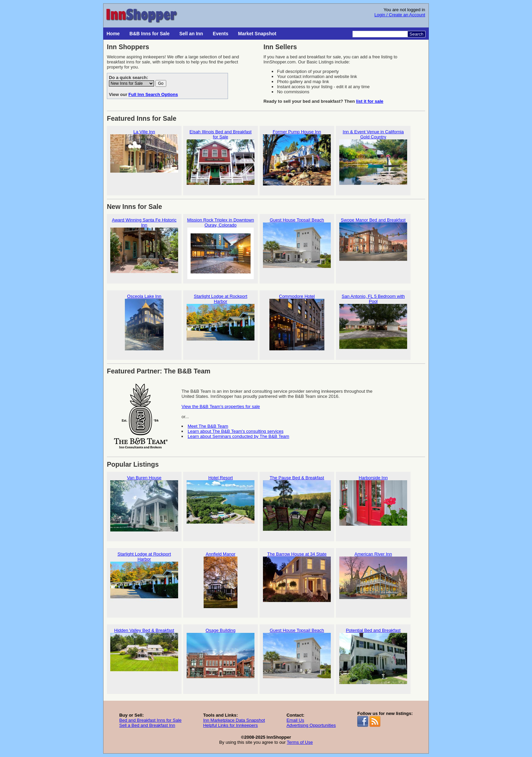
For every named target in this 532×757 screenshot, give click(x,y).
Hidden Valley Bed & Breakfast (144, 656)
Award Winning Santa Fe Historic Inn (144, 248)
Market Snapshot (257, 34)
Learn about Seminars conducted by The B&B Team (238, 436)
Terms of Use (300, 742)
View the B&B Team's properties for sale (221, 406)
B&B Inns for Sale (150, 34)
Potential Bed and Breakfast (373, 656)
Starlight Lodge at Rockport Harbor (221, 325)
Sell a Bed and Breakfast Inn (147, 725)
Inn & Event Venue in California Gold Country (373, 160)
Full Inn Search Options (153, 94)
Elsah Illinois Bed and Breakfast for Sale (221, 160)
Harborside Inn (373, 503)
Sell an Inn (191, 34)
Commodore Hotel (297, 322)
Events (221, 34)
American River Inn (373, 580)
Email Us (295, 720)
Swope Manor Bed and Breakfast (373, 246)
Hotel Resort (221, 503)
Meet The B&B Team (208, 426)
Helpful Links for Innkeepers (231, 725)
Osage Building (221, 656)
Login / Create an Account (400, 15)
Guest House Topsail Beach (297, 246)
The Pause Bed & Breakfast (297, 503)
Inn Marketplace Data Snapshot (234, 720)
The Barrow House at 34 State (297, 580)
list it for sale (370, 101)
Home (113, 34)
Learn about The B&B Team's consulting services (235, 431)
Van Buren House (144, 503)
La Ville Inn (144, 158)
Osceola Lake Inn (144, 322)
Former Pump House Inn (297, 158)
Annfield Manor (221, 580)
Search (416, 34)
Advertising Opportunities (311, 725)
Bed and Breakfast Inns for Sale (150, 720)
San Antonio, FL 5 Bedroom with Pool (373, 325)
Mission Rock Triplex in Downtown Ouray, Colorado (221, 248)
